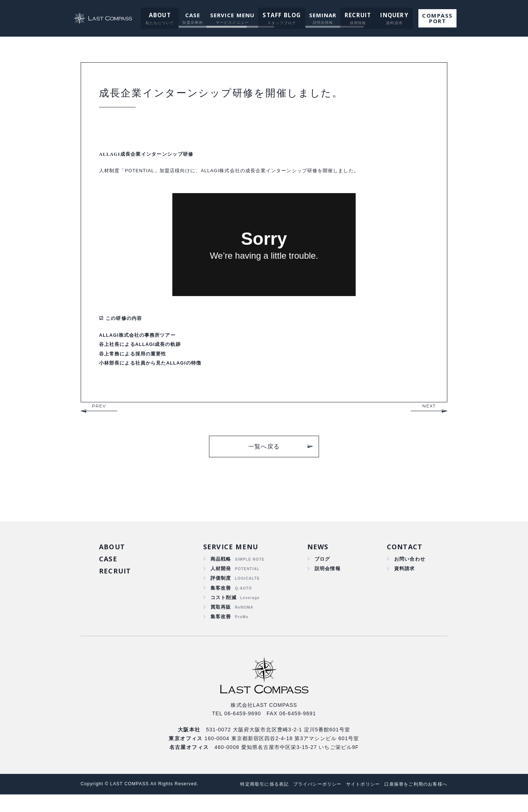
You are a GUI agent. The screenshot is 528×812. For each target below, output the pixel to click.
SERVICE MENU (233, 15)
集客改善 (221, 602)
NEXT (429, 416)
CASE (193, 15)
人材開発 (221, 580)
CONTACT (404, 557)
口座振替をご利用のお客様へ (413, 802)
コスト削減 (224, 612)
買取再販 (221, 623)
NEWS (317, 557)
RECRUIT (355, 15)
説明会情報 (327, 580)
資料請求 (403, 580)
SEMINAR (321, 15)
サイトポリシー (356, 802)
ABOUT (161, 15)
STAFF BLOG (282, 15)
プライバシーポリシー (306, 802)
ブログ (321, 570)
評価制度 (221, 591)
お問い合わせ (409, 570)
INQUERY (390, 15)
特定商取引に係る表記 (249, 802)
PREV (99, 416)
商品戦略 (221, 570)
